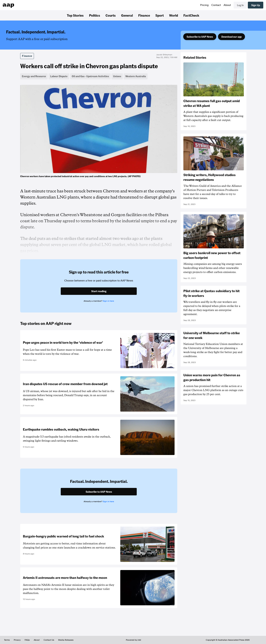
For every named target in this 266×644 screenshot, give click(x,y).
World (174, 15)
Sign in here (108, 301)
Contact (216, 5)
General (127, 15)
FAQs (27, 640)
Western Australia (136, 76)
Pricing (204, 5)
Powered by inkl (133, 640)
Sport (160, 15)
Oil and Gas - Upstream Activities (90, 76)
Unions (117, 76)
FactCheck (191, 15)
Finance (144, 15)
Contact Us (49, 640)
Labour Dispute (59, 76)
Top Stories (75, 15)
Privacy (17, 640)
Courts (111, 15)
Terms (7, 640)
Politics (95, 15)
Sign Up (256, 5)
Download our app (231, 37)
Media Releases (66, 640)
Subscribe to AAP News (200, 37)
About (227, 5)
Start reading (99, 291)
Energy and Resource (34, 76)
